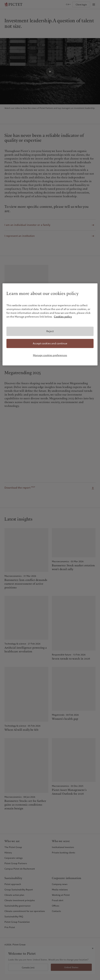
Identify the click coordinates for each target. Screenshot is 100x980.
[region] (50, 324)
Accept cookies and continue (50, 343)
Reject (50, 331)
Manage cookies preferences (50, 355)
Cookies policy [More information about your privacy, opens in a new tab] (63, 317)
